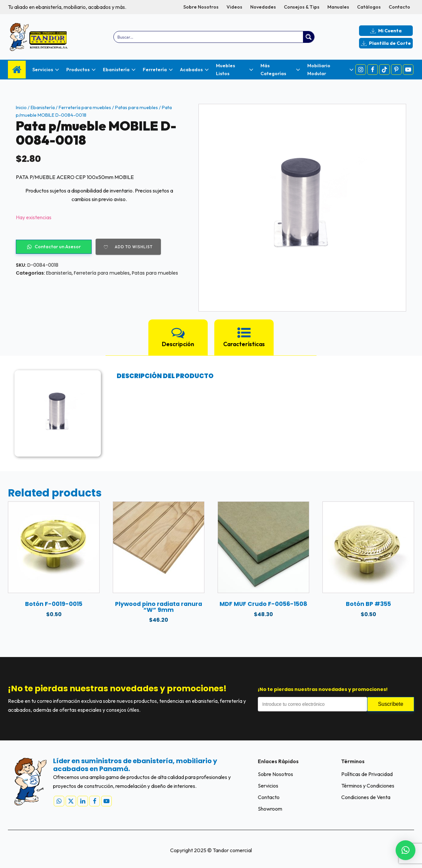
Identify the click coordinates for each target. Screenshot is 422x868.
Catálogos (369, 7)
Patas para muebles (136, 107)
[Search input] (209, 37)
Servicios (268, 786)
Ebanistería (43, 107)
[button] (406, 850)
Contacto (399, 7)
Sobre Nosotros (201, 7)
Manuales (338, 7)
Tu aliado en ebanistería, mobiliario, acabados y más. (67, 7)
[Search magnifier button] (309, 37)
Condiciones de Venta (366, 797)
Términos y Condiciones (368, 786)
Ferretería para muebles (85, 107)
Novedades (263, 7)
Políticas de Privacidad (367, 774)
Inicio (21, 107)
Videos (234, 7)
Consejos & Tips (302, 7)
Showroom (270, 809)
